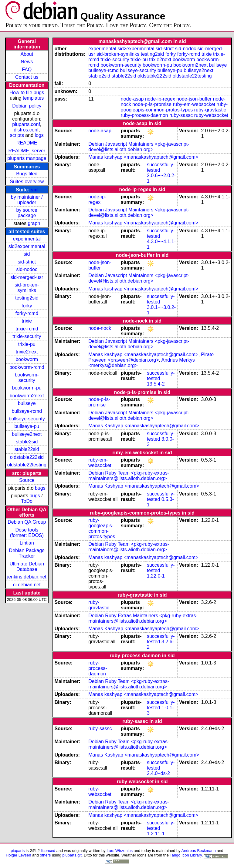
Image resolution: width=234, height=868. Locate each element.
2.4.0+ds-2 (158, 773)
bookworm (27, 359)
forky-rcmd (27, 313)
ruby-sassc (181, 115)
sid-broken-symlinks (27, 288)
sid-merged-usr (27, 277)
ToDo (27, 501)
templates (33, 98)
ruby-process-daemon (144, 115)
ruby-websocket (211, 115)
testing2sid (27, 298)
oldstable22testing (27, 465)
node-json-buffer (194, 99)
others (45, 855)
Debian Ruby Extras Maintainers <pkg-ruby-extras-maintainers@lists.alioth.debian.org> (143, 618)
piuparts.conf (26, 124)
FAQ (27, 70)
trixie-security (27, 336)
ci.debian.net (27, 585)
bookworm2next (27, 396)
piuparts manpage (27, 158)
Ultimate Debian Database (27, 567)
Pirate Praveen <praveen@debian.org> (151, 357)
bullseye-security (27, 419)
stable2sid (27, 442)
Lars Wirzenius (120, 851)
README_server (27, 151)
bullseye (27, 403)
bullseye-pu (27, 426)
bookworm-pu (27, 388)
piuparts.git (72, 855)
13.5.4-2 (156, 384)
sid (34, 190)
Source (27, 480)
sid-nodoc (27, 269)
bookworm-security (27, 378)
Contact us (27, 77)
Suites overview (27, 182)
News (27, 62)
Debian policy (27, 106)
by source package (27, 213)
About (27, 54)
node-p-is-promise (152, 104)
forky (27, 306)
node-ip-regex (160, 99)
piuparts (18, 851)
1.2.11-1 (156, 834)
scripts (17, 135)
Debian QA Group (27, 522)
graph (34, 223)
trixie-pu (27, 344)
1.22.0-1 (156, 576)
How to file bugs (27, 93)
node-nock (100, 328)
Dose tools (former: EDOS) (27, 533)
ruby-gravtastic (210, 110)
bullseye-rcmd (27, 411)
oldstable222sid (27, 457)
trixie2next (27, 352)
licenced (48, 851)
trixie (27, 321)
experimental (27, 239)
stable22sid (27, 449)
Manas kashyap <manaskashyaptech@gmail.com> (143, 157)
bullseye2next (27, 434)
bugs (40, 488)
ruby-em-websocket (194, 104)
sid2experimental (27, 246)
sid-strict (27, 262)
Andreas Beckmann (199, 851)
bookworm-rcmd (27, 367)
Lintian (27, 543)
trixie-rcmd (27, 329)
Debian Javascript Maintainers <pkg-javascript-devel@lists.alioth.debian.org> (139, 147)
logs (39, 135)
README (27, 143)
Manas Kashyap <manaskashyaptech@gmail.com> (144, 426)
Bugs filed (27, 174)
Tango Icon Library (186, 855)
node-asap (132, 99)
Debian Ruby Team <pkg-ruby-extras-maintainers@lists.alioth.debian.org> (129, 476)
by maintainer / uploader (27, 200)
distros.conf (26, 130)
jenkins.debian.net (27, 577)
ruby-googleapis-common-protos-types (174, 107)
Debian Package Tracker (27, 553)
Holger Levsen (19, 855)
